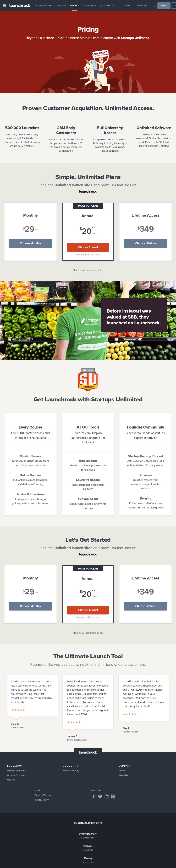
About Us (123, 776)
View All (11, 780)
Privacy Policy (42, 801)
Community (107, 6)
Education (90, 6)
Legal (39, 791)
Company (125, 766)
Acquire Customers (17, 776)
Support (142, 6)
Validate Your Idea (16, 771)
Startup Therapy (71, 771)
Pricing (75, 6)
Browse (62, 6)
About (129, 6)
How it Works (44, 6)
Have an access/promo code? (88, 270)
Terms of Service (44, 796)
